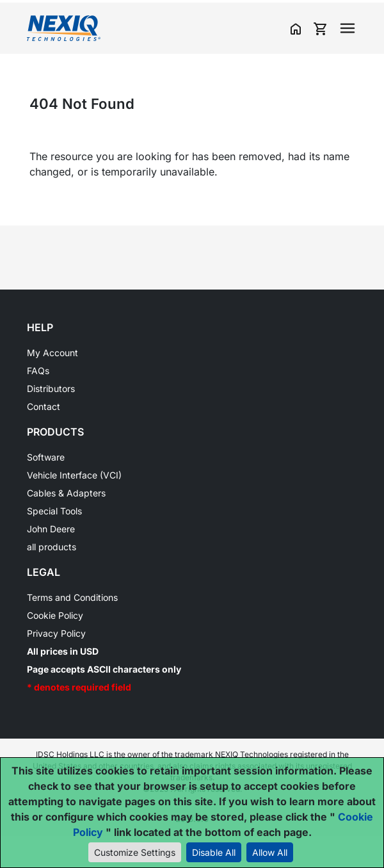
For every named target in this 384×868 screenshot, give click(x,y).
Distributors (51, 389)
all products (52, 547)
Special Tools (54, 511)
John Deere (51, 529)
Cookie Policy (55, 615)
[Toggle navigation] (348, 28)
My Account (52, 353)
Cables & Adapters (66, 493)
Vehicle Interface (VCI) (74, 475)
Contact (44, 406)
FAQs (38, 371)
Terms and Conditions (72, 597)
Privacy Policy (56, 633)
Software (46, 457)
